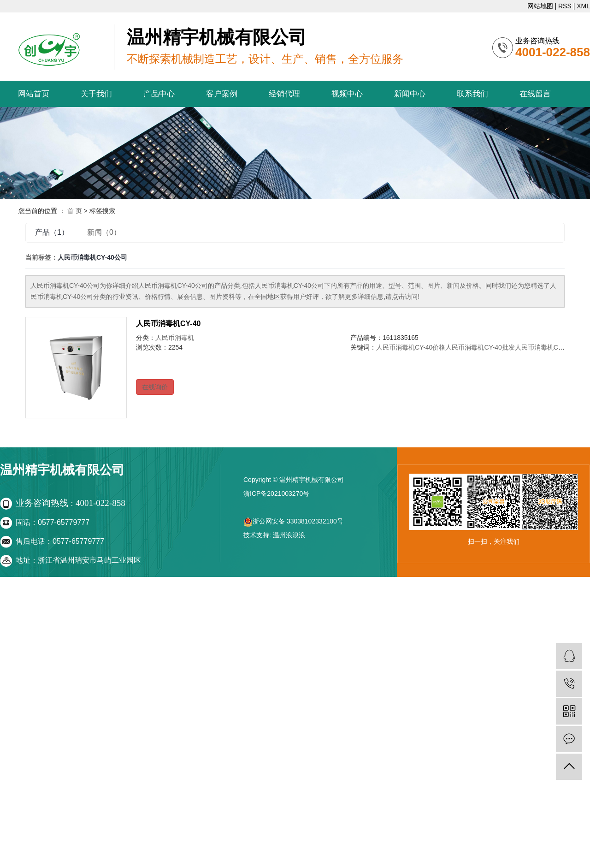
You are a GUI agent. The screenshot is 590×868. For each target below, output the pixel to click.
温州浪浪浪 (289, 535)
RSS (565, 6)
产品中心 (159, 94)
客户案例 (222, 94)
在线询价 (155, 387)
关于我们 (96, 94)
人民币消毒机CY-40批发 (480, 347)
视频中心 (347, 94)
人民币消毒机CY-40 (168, 324)
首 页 (75, 211)
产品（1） (52, 232)
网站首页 (34, 94)
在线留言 (535, 94)
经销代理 (284, 94)
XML (583, 6)
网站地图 (540, 6)
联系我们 (472, 94)
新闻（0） (104, 232)
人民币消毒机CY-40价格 (411, 347)
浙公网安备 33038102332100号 (293, 521)
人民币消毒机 (175, 338)
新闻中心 (410, 94)
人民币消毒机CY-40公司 (549, 347)
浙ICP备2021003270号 (276, 493)
